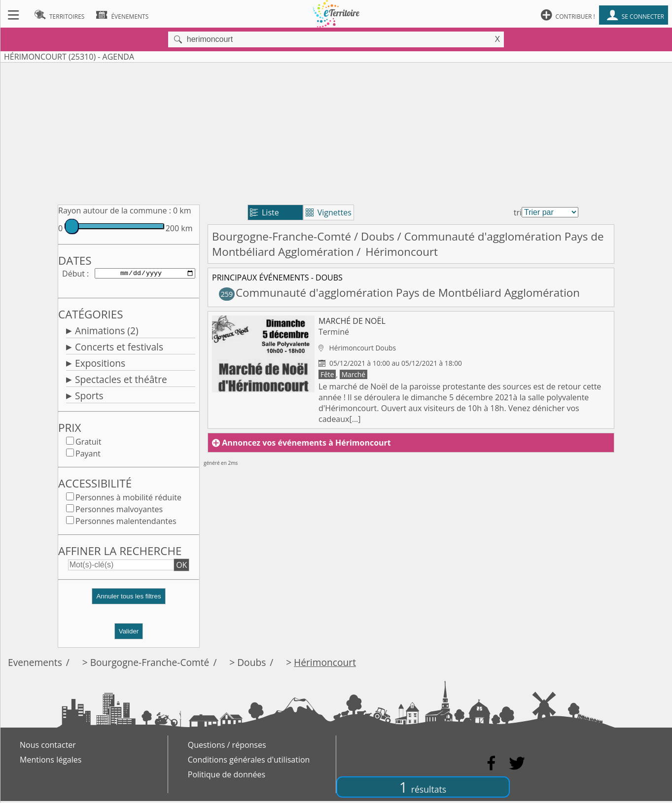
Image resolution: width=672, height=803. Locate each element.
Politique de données (227, 776)
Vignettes (329, 212)
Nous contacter (48, 747)
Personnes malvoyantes (119, 511)
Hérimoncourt (325, 664)
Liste (265, 212)
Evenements (35, 664)
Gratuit (88, 444)
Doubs (378, 236)
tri (518, 212)
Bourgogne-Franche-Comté (282, 236)
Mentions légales (51, 762)
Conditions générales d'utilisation (249, 762)
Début (73, 274)
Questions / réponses (227, 747)
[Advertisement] (336, 132)
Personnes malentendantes (126, 523)
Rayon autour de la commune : (115, 210)
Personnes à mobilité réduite (128, 499)
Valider (129, 633)
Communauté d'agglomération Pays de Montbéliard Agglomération (399, 293)
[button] (129, 602)
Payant (88, 455)
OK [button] (181, 567)
